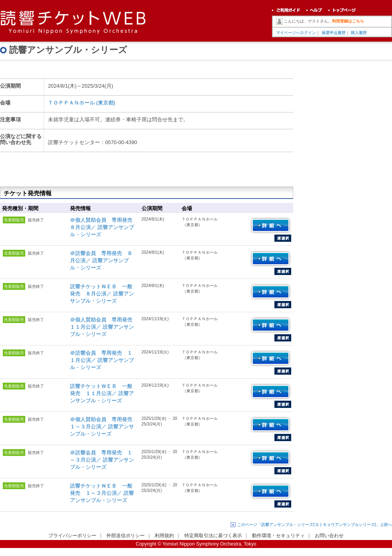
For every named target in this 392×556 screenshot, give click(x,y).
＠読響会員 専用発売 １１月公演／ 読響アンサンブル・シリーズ (102, 360)
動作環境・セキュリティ (278, 536)
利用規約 (164, 536)
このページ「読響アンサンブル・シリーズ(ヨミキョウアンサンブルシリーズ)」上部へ (315, 525)
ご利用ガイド (286, 11)
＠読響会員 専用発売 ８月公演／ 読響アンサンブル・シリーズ (101, 260)
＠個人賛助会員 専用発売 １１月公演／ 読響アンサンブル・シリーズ (104, 327)
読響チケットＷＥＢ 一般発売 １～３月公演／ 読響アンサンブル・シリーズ (102, 493)
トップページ (342, 11)
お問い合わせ (329, 536)
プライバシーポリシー (72, 536)
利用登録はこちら (348, 21)
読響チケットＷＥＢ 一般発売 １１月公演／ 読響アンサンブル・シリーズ (102, 393)
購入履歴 (359, 33)
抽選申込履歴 (334, 33)
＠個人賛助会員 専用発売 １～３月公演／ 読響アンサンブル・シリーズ (104, 427)
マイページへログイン (296, 33)
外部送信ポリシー (126, 536)
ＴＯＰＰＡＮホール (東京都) (82, 103)
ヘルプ (314, 11)
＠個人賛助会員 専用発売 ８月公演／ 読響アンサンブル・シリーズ (104, 227)
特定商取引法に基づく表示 (213, 536)
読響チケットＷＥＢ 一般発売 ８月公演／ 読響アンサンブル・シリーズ (102, 294)
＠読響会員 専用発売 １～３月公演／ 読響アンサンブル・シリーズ (102, 460)
